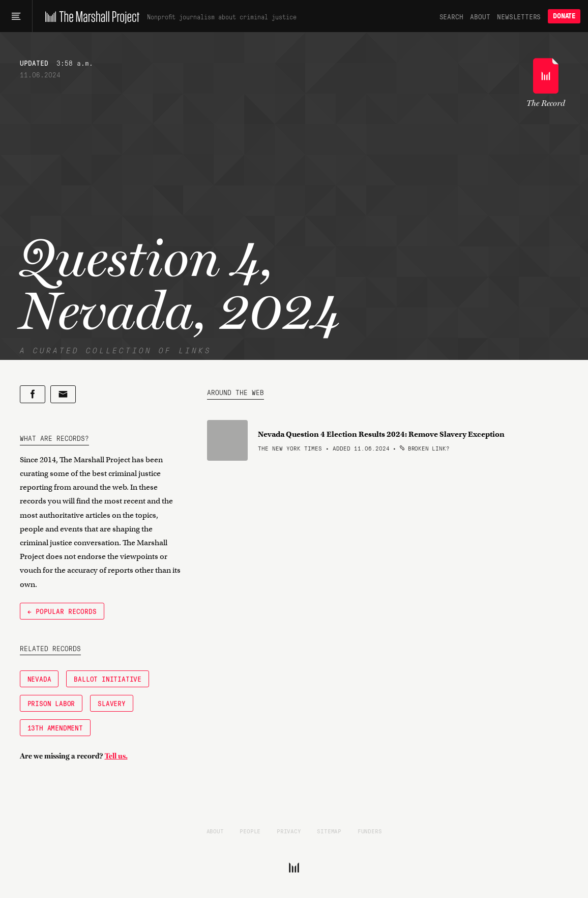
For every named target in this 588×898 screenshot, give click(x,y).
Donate (564, 16)
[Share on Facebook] (33, 394)
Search (451, 16)
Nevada (39, 679)
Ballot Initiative (108, 679)
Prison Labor (51, 703)
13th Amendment (55, 727)
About (480, 16)
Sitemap (329, 831)
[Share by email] (63, 394)
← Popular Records (62, 611)
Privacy (289, 831)
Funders (370, 831)
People (250, 831)
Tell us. (116, 756)
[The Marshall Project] (90, 16)
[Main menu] (16, 16)
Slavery (112, 703)
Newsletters (519, 16)
